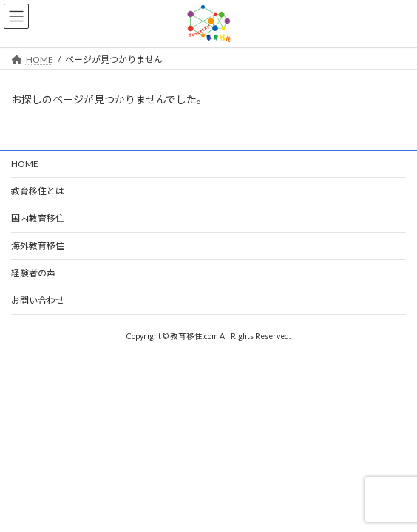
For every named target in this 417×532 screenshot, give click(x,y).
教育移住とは (38, 191)
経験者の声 (33, 273)
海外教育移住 (38, 246)
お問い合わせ (38, 300)
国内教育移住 (38, 218)
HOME (25, 164)
